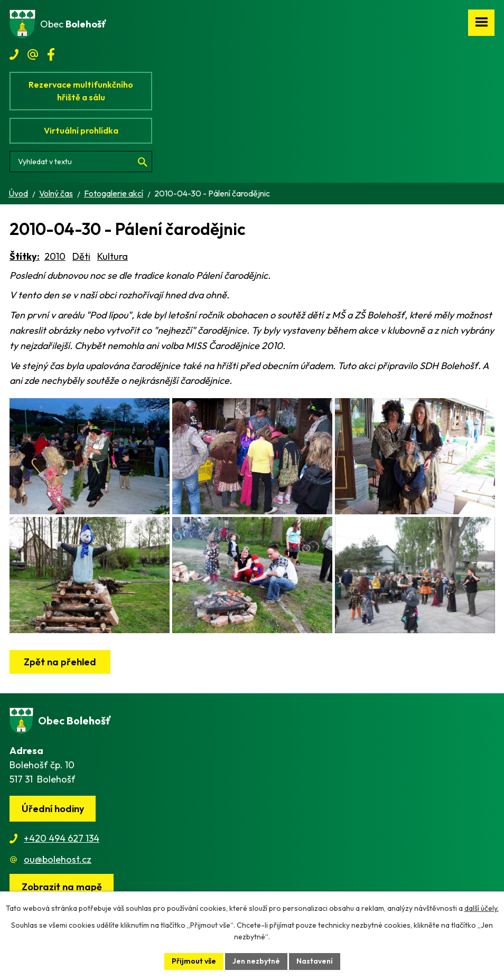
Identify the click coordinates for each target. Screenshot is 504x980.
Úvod (18, 193)
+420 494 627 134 (62, 838)
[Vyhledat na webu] (81, 162)
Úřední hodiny (53, 809)
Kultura (113, 256)
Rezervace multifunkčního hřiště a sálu (81, 91)
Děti (81, 256)
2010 (55, 256)
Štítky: (25, 256)
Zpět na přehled (60, 662)
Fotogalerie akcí (114, 193)
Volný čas (56, 193)
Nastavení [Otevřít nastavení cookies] (315, 961)
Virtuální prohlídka (81, 130)
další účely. (482, 908)
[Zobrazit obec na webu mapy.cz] (62, 887)
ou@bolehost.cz (58, 859)
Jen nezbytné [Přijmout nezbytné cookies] (256, 961)
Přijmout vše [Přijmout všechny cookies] (194, 961)
